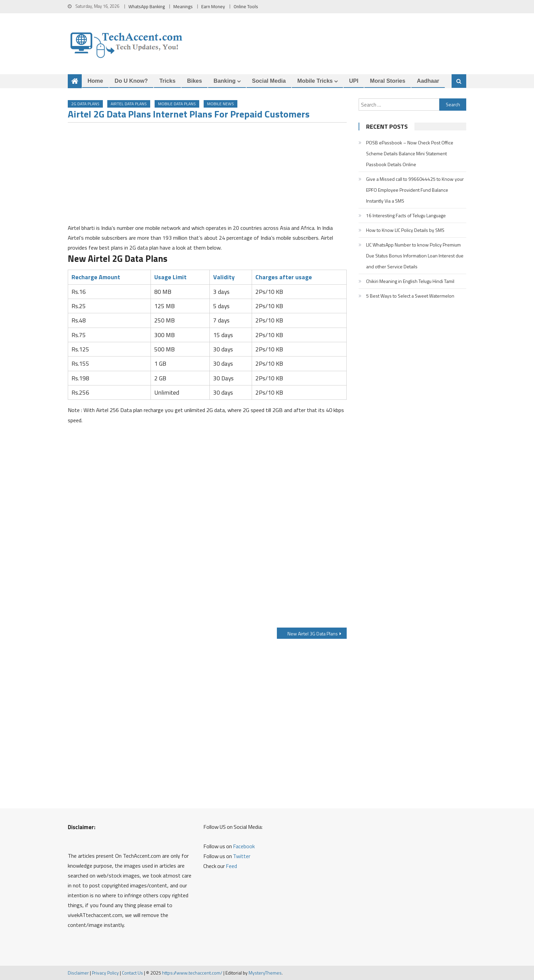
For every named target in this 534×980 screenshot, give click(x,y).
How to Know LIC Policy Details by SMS (405, 230)
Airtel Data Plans (129, 104)
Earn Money (213, 6)
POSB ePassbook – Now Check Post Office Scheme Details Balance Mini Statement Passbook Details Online (410, 153)
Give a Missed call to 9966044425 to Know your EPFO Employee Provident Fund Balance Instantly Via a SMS (415, 190)
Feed (231, 866)
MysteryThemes (265, 973)
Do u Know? (131, 81)
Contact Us (132, 973)
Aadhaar (428, 81)
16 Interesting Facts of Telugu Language (406, 215)
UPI (354, 81)
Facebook (244, 846)
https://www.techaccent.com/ (192, 973)
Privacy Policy (105, 973)
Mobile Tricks (315, 81)
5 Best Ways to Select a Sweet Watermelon (410, 296)
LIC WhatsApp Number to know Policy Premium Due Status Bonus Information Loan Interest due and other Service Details (415, 256)
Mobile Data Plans (177, 104)
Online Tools (246, 6)
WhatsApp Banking (147, 6)
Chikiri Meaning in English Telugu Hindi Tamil (410, 281)
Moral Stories (388, 81)
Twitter (242, 856)
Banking (225, 81)
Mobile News (221, 104)
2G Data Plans (85, 104)
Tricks (167, 81)
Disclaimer (78, 973)
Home (95, 81)
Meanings (183, 6)
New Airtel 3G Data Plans (313, 634)
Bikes (194, 81)
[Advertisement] (207, 175)
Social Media (269, 81)
